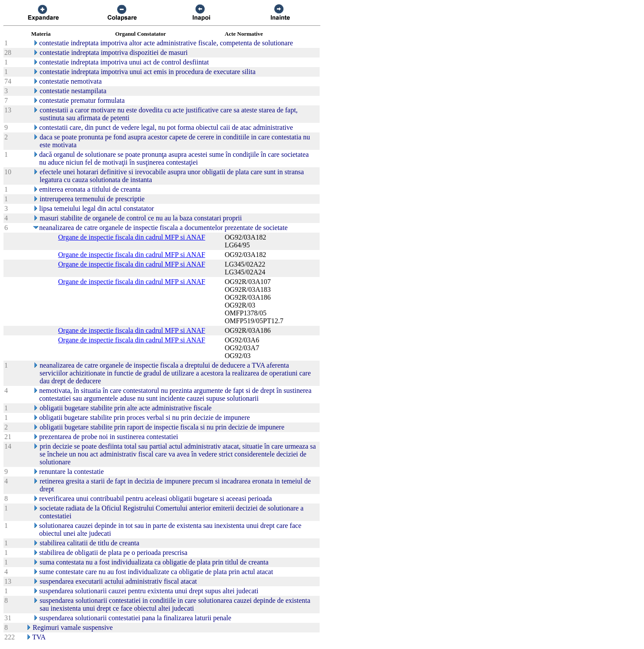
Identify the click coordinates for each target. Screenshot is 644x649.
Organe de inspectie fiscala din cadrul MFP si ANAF (132, 237)
